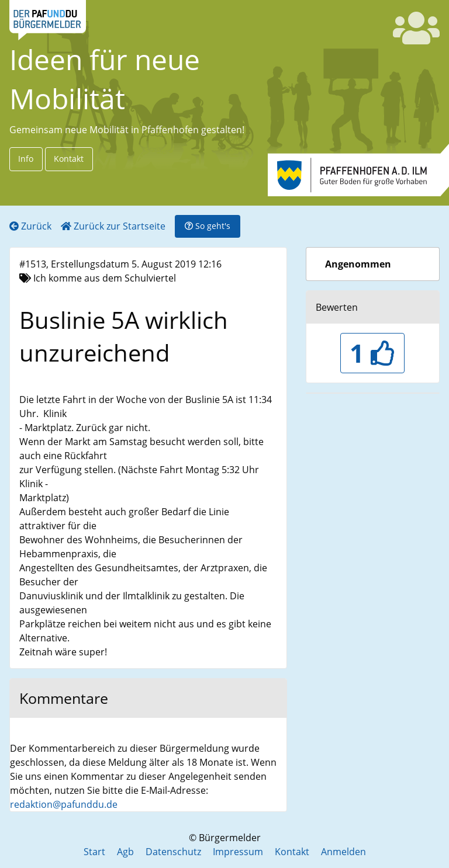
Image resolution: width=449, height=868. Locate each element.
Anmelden (343, 852)
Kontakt (69, 159)
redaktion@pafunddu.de (64, 804)
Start (94, 852)
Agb (125, 852)
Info (26, 159)
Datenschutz (173, 852)
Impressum (238, 852)
